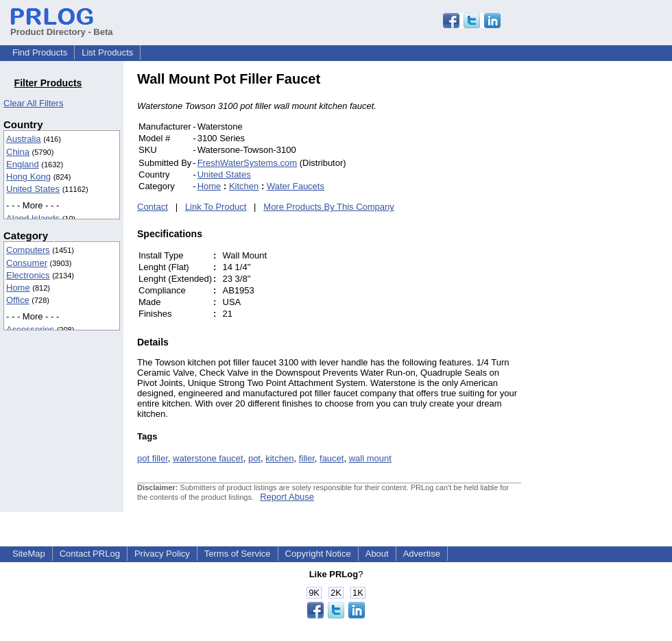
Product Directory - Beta (62, 27)
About (377, 554)
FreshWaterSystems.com (247, 163)
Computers (28, 250)
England (23, 164)
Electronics (28, 275)
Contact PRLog (90, 554)
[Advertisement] (614, 277)
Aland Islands (33, 218)
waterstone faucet (208, 458)
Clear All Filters (33, 103)
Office (18, 300)
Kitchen (244, 186)
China (18, 152)
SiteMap (29, 554)
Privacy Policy (162, 554)
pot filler (153, 458)
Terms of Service (238, 554)
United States (33, 189)
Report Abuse (287, 497)
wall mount (370, 458)
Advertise (422, 554)
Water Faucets (296, 186)
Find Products (40, 52)
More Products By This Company (329, 207)
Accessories (30, 329)
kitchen (279, 458)
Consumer (27, 263)
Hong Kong (28, 177)
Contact (153, 207)
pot (254, 458)
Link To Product (216, 207)
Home (18, 288)
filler (307, 458)
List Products (107, 52)
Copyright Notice (318, 554)
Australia (24, 139)
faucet (332, 458)
